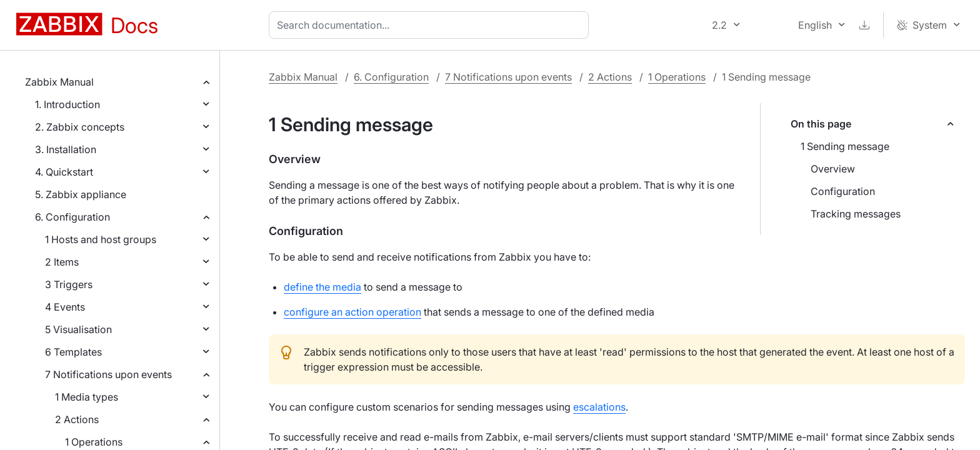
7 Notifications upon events (108, 374)
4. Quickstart (64, 172)
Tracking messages (856, 214)
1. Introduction (67, 104)
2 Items (62, 262)
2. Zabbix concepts (80, 127)
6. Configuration (72, 217)
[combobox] (431, 25)
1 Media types (87, 397)
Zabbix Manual (59, 82)
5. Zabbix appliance (81, 194)
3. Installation (66, 149)
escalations (599, 407)
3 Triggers (69, 284)
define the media (322, 287)
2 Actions (77, 419)
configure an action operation (352, 312)
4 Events (65, 307)
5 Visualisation (78, 329)
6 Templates (73, 352)
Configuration (843, 191)
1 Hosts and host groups (101, 239)
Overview (833, 169)
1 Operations (94, 442)
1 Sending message (845, 146)
